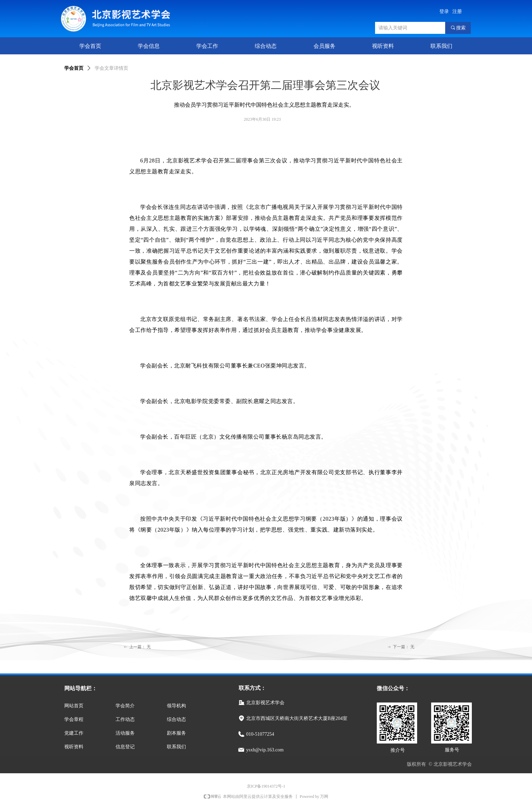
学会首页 (74, 68)
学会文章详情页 (111, 68)
